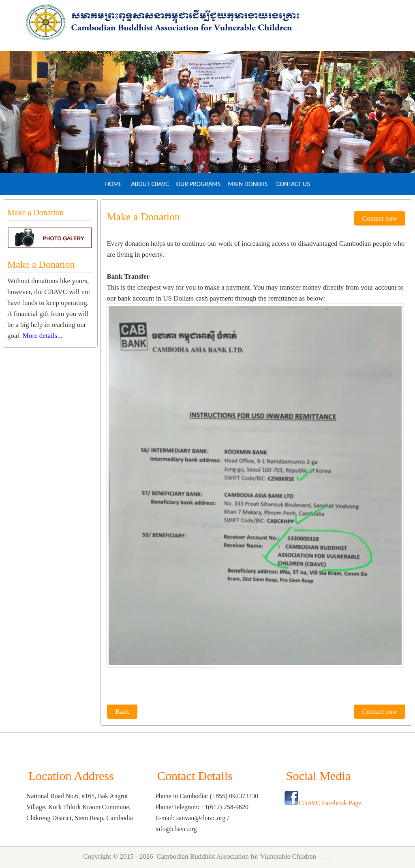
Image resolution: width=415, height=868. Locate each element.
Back (122, 712)
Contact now (380, 218)
